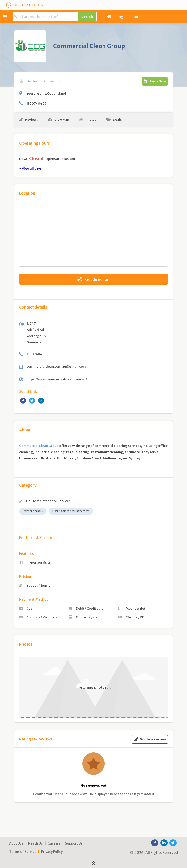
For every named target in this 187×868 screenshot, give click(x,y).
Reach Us (36, 844)
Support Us (74, 844)
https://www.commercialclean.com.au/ (57, 379)
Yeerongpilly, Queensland (46, 93)
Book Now (155, 81)
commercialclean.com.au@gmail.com (56, 366)
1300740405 (36, 103)
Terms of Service (23, 852)
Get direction (93, 279)
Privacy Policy (52, 852)
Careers (54, 844)
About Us (16, 844)
